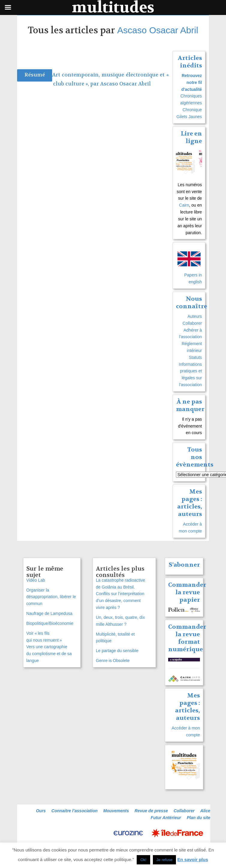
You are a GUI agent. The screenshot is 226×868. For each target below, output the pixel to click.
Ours (41, 811)
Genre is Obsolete (113, 661)
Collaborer (192, 323)
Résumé (35, 75)
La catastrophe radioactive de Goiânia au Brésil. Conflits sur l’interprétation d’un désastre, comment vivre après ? (120, 594)
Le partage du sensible (117, 651)
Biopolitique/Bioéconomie (50, 623)
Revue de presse (151, 811)
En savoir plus (193, 859)
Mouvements (116, 811)
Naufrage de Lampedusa (49, 613)
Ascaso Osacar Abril (158, 30)
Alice (205, 811)
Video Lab (36, 580)
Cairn (184, 205)
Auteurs (195, 316)
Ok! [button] (143, 860)
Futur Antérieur (166, 818)
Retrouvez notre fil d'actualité (192, 82)
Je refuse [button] (164, 860)
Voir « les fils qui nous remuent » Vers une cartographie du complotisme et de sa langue (49, 647)
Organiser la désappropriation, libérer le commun (51, 597)
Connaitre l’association (75, 811)
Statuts (195, 357)
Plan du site (199, 818)
